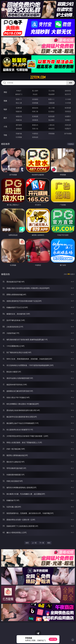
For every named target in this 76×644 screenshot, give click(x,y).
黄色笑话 (51, 129)
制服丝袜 (19, 111)
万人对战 (51, 91)
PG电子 (19, 91)
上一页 (34, 543)
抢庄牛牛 (68, 94)
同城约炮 (19, 134)
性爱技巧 (68, 129)
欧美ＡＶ (51, 99)
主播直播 (51, 103)
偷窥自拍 (19, 116)
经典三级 (35, 111)
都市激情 (19, 125)
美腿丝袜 (19, 120)
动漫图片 (68, 116)
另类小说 (35, 129)
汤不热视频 (68, 134)
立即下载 (53, 639)
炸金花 (35, 94)
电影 (5, 109)
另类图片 (68, 120)
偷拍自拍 (35, 108)
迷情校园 (19, 129)
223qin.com (38, 77)
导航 (5, 135)
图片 (5, 118)
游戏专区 (68, 91)
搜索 (71, 83)
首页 (27, 543)
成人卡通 (51, 108)
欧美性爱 (68, 108)
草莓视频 (51, 134)
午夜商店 (35, 134)
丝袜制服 (35, 103)
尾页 (49, 543)
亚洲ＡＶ (19, 99)
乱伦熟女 (51, 111)
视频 (5, 101)
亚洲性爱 (19, 108)
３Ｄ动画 (68, 99)
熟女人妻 (19, 103)
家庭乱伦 (35, 125)
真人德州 (35, 91)
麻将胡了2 (19, 94)
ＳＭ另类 (68, 103)
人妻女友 (51, 125)
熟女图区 (51, 120)
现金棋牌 (51, 94)
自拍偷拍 (35, 99)
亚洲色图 (35, 116)
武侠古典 (68, 125)
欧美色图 (51, 116)
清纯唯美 (35, 120)
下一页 (42, 543)
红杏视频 (19, 137)
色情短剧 (35, 137)
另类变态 (68, 111)
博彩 (5, 92)
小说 (5, 126)
